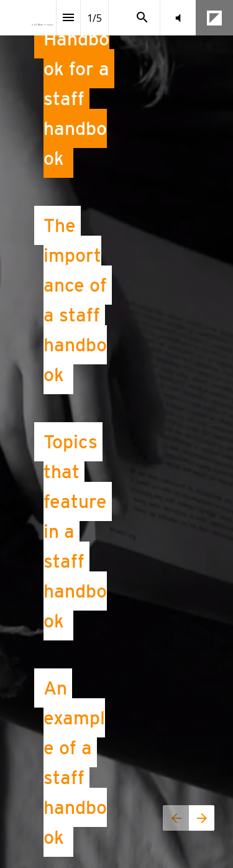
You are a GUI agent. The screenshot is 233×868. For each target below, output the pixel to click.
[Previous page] (176, 818)
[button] (178, 18)
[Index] (68, 18)
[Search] (142, 18)
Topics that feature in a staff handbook (78, 531)
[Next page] (202, 818)
